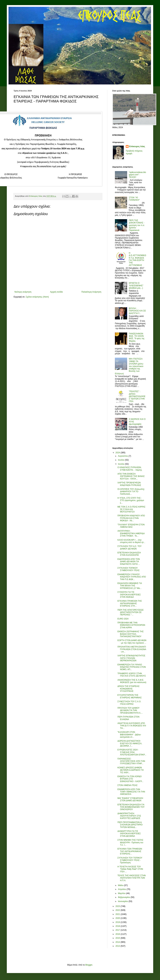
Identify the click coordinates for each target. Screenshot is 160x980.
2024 (118, 453)
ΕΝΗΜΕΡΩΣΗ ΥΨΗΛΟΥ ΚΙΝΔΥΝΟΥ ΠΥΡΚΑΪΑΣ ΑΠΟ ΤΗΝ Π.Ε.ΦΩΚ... (132, 577)
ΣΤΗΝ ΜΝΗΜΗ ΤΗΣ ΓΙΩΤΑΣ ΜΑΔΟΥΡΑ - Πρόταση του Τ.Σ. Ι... (130, 842)
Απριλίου (122, 889)
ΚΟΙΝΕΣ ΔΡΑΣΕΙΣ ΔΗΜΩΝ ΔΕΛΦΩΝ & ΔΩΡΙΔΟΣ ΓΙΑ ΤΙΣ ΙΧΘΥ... (131, 770)
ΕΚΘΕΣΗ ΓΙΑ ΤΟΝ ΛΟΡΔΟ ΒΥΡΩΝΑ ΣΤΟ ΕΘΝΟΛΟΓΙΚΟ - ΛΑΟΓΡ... (130, 779)
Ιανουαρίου (123, 901)
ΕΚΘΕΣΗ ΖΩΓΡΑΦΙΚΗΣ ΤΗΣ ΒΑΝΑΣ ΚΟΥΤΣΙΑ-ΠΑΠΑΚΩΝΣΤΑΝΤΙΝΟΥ (131, 634)
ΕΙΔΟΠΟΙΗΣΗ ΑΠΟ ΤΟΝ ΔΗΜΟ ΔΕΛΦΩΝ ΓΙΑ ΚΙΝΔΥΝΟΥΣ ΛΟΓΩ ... (129, 562)
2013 (118, 946)
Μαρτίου (122, 893)
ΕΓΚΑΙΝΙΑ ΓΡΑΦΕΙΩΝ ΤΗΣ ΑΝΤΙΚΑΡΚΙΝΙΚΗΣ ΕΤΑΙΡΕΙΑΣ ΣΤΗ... (130, 603)
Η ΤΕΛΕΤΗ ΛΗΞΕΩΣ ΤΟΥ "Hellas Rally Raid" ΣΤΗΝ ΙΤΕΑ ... (130, 869)
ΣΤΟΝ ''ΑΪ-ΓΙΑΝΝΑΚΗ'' (134, 199)
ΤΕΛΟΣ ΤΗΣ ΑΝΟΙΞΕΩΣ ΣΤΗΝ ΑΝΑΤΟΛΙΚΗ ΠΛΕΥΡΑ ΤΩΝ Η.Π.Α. (132, 878)
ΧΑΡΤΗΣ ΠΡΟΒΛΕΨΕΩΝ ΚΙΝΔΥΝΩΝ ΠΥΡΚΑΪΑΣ (129, 484)
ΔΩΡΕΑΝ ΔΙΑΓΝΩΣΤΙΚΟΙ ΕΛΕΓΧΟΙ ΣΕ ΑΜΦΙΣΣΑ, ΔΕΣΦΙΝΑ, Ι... (130, 743)
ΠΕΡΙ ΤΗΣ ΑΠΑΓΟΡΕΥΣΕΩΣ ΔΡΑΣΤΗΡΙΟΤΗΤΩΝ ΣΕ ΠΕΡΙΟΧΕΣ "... (131, 612)
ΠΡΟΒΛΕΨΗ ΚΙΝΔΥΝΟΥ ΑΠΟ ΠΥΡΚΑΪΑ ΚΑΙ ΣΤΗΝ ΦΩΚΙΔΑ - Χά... (131, 518)
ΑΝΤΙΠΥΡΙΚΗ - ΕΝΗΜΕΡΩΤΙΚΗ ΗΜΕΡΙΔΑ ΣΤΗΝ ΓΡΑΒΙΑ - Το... (131, 533)
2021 (118, 914)
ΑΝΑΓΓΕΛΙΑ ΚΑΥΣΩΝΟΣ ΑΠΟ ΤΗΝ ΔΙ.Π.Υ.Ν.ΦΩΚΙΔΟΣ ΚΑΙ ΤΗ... (132, 726)
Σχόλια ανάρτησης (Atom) (37, 297)
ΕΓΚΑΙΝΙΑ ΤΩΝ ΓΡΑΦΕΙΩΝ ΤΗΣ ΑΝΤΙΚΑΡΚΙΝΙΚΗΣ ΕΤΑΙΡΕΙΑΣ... (130, 851)
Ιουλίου (122, 460)
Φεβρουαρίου (124, 897)
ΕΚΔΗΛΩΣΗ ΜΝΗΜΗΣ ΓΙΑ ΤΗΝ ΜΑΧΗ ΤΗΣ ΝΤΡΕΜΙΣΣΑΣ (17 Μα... (130, 586)
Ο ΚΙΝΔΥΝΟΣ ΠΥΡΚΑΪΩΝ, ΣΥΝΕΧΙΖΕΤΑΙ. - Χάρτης (130, 469)
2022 (118, 910)
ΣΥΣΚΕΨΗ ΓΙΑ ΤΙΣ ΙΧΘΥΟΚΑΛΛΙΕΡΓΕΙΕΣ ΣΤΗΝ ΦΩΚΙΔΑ (129, 595)
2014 (118, 942)
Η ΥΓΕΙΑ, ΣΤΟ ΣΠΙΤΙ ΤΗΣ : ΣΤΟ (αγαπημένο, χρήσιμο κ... (131, 500)
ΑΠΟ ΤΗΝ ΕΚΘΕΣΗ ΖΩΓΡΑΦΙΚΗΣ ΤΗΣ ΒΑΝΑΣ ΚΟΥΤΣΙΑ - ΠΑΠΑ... (131, 476)
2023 (118, 906)
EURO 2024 (123, 619)
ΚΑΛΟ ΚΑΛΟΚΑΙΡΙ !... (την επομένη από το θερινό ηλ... (131, 541)
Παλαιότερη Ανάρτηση (91, 292)
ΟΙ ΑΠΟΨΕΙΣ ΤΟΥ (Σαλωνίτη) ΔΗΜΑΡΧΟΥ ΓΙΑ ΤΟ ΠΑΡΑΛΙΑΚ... (131, 492)
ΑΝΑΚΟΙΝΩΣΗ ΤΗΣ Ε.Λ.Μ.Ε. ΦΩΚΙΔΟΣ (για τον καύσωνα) (132, 681)
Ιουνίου (122, 464)
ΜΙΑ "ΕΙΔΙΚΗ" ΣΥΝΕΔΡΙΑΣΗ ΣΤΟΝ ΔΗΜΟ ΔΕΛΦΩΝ (130, 799)
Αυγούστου (123, 456)
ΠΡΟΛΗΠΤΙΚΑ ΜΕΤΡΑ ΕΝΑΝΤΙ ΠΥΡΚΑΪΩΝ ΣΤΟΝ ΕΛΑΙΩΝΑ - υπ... (132, 649)
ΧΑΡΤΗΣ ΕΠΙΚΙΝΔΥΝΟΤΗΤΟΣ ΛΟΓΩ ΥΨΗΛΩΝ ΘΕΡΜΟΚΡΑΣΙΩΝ (131, 658)
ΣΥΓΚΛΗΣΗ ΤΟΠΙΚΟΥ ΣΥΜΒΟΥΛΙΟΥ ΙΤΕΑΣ (129, 569)
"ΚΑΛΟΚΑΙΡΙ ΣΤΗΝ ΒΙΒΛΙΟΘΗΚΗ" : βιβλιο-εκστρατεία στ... (129, 735)
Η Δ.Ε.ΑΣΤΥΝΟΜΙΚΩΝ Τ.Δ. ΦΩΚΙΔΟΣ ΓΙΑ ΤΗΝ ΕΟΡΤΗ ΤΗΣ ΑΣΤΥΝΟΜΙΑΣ (138, 259)
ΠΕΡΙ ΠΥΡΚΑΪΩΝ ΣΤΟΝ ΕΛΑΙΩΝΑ (128, 718)
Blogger (89, 965)
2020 (118, 918)
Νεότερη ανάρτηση (23, 292)
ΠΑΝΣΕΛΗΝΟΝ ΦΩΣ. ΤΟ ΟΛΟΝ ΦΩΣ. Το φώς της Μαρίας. (137, 337)
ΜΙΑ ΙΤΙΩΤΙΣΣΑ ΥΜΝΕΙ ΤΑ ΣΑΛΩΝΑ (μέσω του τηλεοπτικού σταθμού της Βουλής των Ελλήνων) (129, 366)
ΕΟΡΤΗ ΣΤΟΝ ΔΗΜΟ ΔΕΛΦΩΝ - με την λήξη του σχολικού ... (132, 642)
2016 (118, 934)
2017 (118, 930)
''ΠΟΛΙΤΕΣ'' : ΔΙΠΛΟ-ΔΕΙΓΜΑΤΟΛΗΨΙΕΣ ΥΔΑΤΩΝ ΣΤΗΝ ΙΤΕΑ (137, 396)
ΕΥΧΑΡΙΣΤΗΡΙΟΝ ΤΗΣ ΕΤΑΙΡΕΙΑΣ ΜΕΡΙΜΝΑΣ (130, 696)
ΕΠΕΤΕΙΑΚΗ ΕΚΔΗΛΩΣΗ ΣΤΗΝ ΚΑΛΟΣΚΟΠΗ (129, 554)
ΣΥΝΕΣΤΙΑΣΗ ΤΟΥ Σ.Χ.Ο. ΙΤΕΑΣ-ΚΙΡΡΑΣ (129, 703)
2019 (118, 922)
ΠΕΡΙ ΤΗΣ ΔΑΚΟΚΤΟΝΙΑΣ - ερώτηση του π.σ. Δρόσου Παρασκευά (137, 225)
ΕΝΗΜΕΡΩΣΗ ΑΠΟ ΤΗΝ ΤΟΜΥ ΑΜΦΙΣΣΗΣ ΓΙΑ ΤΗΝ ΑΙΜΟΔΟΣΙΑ (131, 792)
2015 (118, 938)
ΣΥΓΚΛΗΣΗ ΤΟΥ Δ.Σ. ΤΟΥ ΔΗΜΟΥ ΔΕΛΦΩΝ (130, 547)
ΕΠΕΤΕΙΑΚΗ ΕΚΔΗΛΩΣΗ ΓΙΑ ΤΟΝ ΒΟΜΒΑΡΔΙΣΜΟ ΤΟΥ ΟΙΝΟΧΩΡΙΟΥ (131, 807)
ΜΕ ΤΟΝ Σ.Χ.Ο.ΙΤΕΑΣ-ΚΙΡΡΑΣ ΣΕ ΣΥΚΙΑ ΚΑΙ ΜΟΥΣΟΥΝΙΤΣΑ (131, 509)
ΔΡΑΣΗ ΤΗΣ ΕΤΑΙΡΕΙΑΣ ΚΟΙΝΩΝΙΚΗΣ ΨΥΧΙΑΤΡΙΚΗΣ (129, 689)
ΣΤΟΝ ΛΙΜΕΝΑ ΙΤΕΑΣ (127, 785)
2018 (118, 926)
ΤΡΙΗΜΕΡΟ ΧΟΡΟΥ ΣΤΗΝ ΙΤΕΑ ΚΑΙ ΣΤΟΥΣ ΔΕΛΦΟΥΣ (132, 675)
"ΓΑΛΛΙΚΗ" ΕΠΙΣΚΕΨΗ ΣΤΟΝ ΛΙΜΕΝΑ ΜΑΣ (131, 526)
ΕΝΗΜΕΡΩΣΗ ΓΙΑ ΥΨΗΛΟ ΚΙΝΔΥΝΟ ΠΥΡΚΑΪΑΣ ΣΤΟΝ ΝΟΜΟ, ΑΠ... (132, 667)
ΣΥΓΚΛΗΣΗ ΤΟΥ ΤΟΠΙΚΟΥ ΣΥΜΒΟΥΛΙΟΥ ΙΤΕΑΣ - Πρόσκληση (130, 860)
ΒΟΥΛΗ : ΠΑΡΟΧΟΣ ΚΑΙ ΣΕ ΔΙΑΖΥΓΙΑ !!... (137, 311)
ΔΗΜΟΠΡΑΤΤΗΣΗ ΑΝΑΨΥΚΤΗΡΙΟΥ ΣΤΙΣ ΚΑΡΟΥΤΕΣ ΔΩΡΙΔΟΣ (129, 816)
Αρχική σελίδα (56, 292)
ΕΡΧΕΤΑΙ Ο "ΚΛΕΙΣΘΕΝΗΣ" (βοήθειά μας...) (136, 286)
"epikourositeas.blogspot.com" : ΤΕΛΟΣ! (137, 175)
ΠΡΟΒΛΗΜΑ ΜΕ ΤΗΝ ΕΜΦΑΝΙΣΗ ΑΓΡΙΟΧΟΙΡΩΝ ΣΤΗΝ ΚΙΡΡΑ (131, 625)
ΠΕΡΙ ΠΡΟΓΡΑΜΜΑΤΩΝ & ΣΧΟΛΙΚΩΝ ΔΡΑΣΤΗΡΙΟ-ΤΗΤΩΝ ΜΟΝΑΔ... (130, 825)
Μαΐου (121, 885)
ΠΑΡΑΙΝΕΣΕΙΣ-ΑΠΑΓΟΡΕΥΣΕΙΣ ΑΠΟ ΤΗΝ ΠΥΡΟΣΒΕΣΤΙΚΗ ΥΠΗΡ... (131, 761)
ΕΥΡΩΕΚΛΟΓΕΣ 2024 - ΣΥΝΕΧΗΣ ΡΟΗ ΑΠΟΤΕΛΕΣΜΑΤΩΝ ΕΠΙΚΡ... (132, 752)
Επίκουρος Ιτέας (137, 146)
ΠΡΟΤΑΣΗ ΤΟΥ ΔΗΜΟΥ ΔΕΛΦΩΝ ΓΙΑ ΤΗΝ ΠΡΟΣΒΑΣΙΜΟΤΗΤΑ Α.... (130, 710)
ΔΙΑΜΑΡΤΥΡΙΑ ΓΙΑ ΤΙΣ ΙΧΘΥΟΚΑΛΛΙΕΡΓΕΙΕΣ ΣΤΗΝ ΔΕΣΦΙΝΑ (129, 834)
